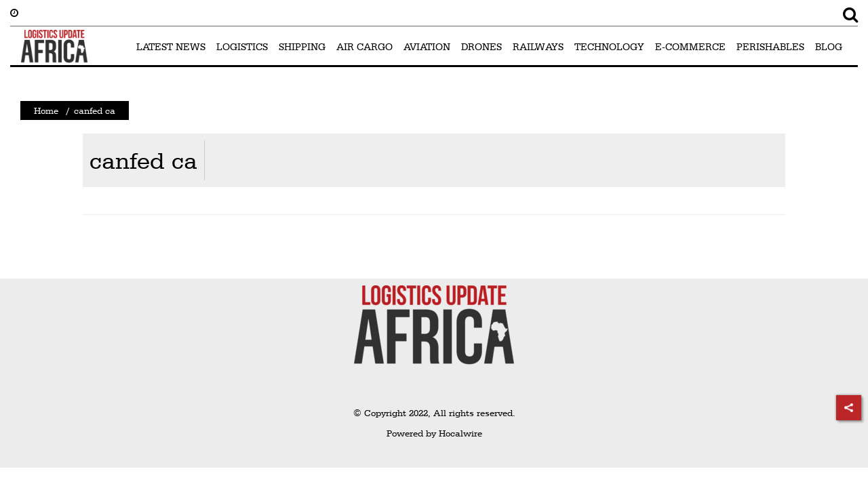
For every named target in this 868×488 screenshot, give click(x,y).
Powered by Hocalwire (434, 433)
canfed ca (143, 160)
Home (46, 110)
